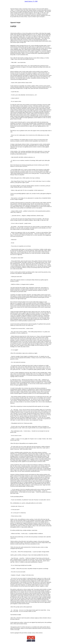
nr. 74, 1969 (31, 1)
